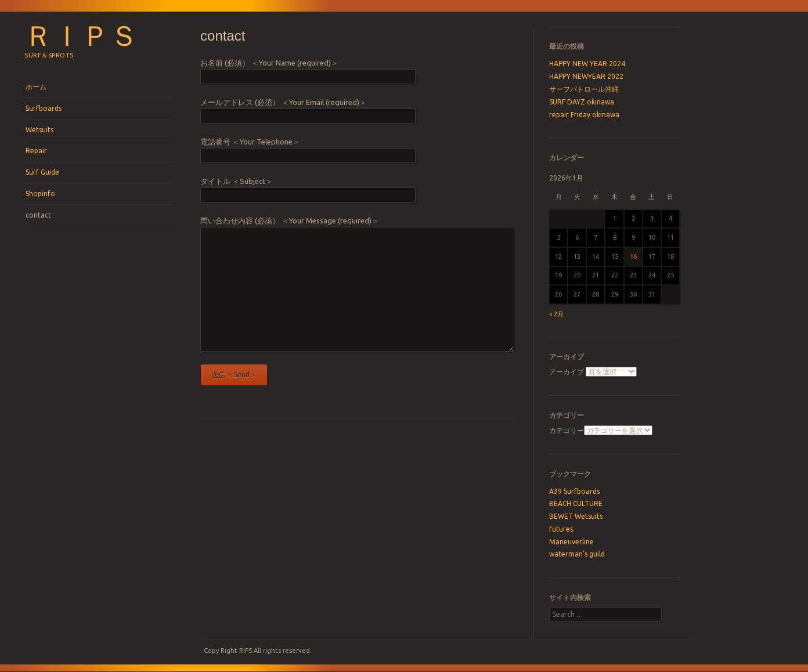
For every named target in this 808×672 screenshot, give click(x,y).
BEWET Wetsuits (576, 516)
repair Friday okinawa (584, 115)
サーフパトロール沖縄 (584, 89)
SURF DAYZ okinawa (582, 102)
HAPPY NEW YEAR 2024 (587, 64)
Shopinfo (40, 194)
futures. (562, 529)
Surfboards (44, 108)
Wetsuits (39, 130)
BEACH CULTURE (576, 503)
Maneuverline (571, 542)
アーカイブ (567, 372)
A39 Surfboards (574, 491)
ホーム (36, 87)
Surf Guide (42, 172)
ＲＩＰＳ (81, 36)
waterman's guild (577, 554)
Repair (36, 151)
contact (38, 215)
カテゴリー (567, 430)
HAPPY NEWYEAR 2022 (586, 76)
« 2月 (556, 314)
